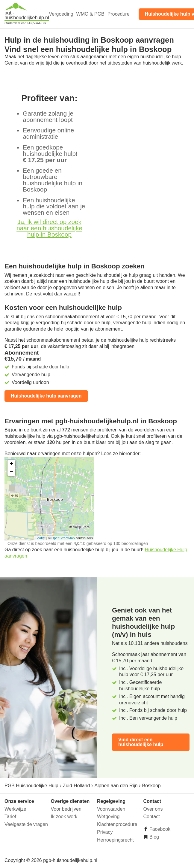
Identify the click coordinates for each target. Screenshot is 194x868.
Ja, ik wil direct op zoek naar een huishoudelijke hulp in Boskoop (49, 228)
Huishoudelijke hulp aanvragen (46, 396)
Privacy (105, 832)
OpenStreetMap (63, 538)
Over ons (153, 809)
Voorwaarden (111, 809)
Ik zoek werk (64, 817)
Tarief (10, 817)
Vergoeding (61, 14)
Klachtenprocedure (117, 824)
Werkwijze (15, 809)
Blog (154, 837)
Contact (152, 817)
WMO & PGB (90, 14)
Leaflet (41, 538)
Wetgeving (108, 817)
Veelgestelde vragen (26, 824)
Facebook (159, 829)
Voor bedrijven (66, 809)
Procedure (119, 14)
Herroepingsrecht (115, 840)
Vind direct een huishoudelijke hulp (141, 742)
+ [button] (12, 464)
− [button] (12, 472)
